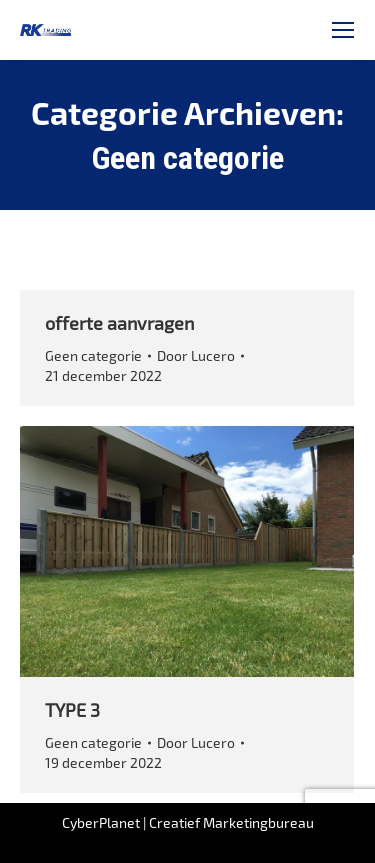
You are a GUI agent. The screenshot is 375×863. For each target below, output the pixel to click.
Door (196, 355)
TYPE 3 (72, 710)
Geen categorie (93, 355)
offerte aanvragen (119, 323)
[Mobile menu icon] (343, 30)
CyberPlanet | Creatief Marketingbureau (188, 822)
